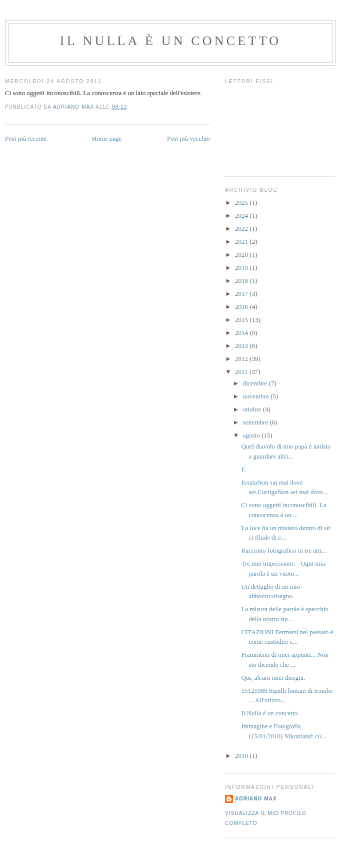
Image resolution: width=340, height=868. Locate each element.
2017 (242, 294)
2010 (242, 756)
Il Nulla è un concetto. (270, 713)
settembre (256, 422)
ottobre (253, 409)
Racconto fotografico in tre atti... (283, 550)
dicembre (256, 383)
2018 (242, 281)
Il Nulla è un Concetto (170, 41)
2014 (242, 333)
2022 (242, 229)
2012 (242, 359)
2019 (242, 268)
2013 (242, 346)
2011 (242, 372)
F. (243, 469)
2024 (242, 215)
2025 (242, 202)
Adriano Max (256, 799)
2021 (242, 242)
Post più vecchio (188, 138)
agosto (252, 435)
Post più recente (26, 138)
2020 (242, 255)
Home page (107, 138)
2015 (242, 320)
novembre (257, 396)
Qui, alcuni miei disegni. (273, 678)
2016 (242, 307)
